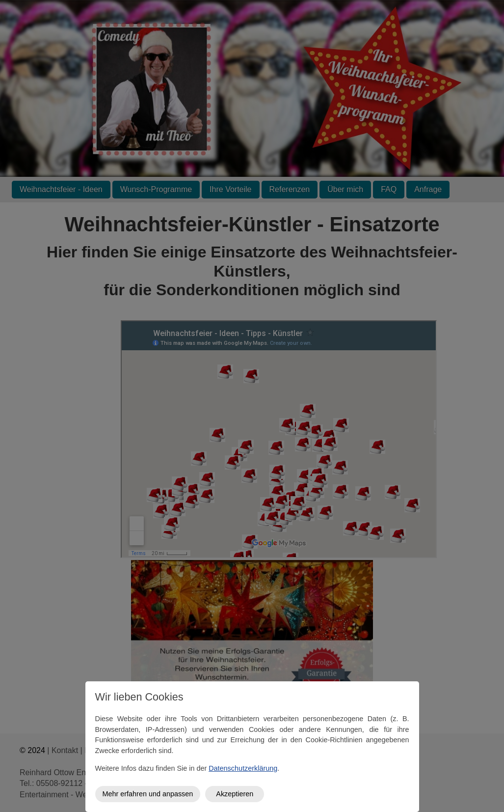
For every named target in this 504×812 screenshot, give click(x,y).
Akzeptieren (235, 794)
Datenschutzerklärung (243, 768)
